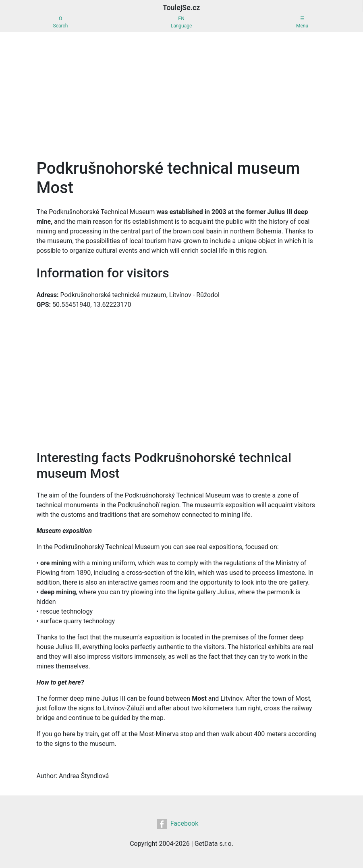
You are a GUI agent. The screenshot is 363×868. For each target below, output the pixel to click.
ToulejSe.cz (181, 7)
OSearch (61, 22)
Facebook (177, 824)
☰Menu (302, 22)
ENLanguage (181, 22)
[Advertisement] (181, 93)
